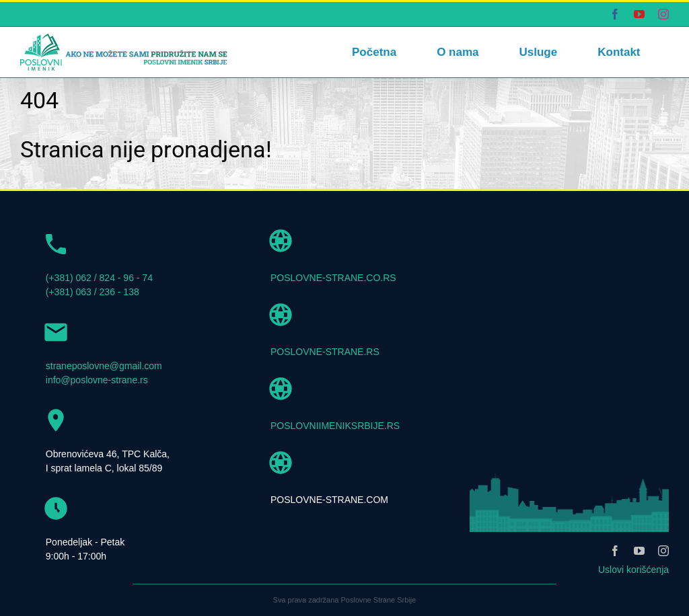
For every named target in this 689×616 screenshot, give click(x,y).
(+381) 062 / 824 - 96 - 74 (99, 278)
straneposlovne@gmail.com (104, 366)
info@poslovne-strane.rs (97, 380)
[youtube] (639, 551)
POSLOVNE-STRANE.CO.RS (333, 278)
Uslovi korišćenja (633, 570)
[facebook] (615, 551)
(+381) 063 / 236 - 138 (93, 292)
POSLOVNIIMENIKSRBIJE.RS (335, 426)
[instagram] (663, 551)
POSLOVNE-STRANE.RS (325, 352)
